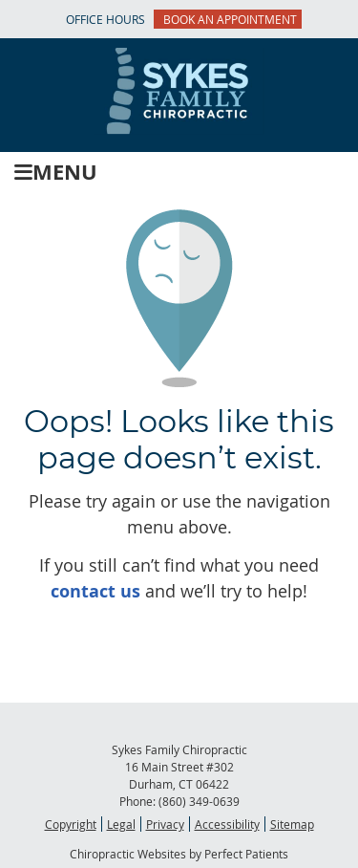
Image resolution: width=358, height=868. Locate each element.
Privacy (165, 824)
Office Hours (105, 19)
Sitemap (292, 824)
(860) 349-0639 (199, 801)
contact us (95, 591)
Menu (56, 172)
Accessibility (227, 824)
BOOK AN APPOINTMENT (230, 19)
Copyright (71, 824)
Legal (121, 824)
